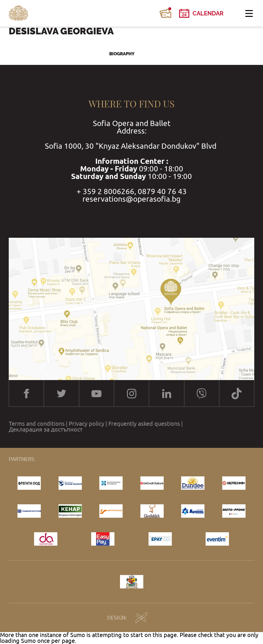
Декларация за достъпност (46, 430)
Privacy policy (87, 424)
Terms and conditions (37, 424)
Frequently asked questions (144, 424)
